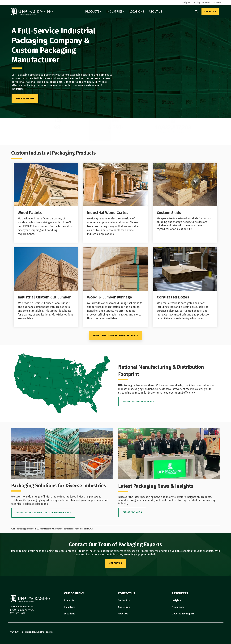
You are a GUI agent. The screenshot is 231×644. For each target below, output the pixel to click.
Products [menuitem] (69, 600)
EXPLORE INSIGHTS (132, 512)
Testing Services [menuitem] (202, 2)
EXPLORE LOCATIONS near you (138, 402)
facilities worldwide (51, 78)
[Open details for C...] (185, 287)
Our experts (71, 82)
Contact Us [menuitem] (124, 600)
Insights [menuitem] (186, 2)
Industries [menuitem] (70, 607)
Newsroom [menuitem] (178, 607)
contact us (116, 563)
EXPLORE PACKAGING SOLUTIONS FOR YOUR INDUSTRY (43, 513)
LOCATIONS (137, 12)
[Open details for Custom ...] (185, 203)
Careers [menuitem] (217, 2)
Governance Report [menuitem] (183, 614)
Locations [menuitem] (70, 614)
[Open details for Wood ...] (46, 203)
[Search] (196, 12)
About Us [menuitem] (123, 614)
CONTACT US (210, 11)
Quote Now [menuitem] (124, 607)
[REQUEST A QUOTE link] (25, 99)
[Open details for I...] (115, 203)
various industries (22, 78)
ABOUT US (156, 12)
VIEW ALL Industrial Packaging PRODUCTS (116, 335)
